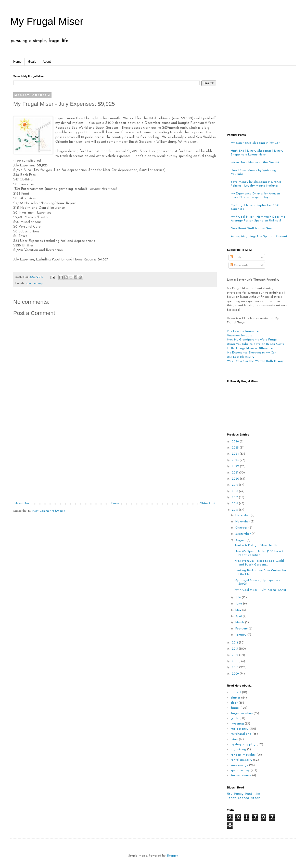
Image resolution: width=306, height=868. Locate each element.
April (239, 616)
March (240, 623)
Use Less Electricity (241, 357)
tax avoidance (241, 775)
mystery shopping (243, 744)
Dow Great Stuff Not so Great (252, 229)
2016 (235, 504)
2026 (236, 442)
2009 (236, 674)
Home (17, 62)
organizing (238, 749)
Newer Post (23, 504)
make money (240, 729)
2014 (235, 643)
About (47, 62)
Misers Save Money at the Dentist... (256, 163)
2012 (235, 655)
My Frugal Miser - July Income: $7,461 (260, 590)
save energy (239, 765)
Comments (239, 265)
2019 (235, 485)
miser (234, 739)
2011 (235, 661)
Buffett (236, 692)
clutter (235, 698)
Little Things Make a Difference (250, 348)
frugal (235, 708)
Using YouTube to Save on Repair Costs (255, 344)
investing (237, 724)
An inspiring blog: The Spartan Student (259, 236)
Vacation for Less (239, 336)
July (239, 598)
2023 (236, 460)
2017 (235, 497)
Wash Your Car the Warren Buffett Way (255, 361)
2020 (236, 479)
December (243, 515)
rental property (241, 760)
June (239, 604)
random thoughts (243, 755)
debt (234, 703)
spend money (34, 284)
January (241, 635)
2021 (235, 473)
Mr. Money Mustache (244, 794)
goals (235, 718)
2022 (236, 466)
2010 (235, 667)
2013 (235, 649)
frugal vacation (242, 713)
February (242, 629)
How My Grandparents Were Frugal (252, 340)
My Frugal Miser (47, 21)
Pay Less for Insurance (243, 331)
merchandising (241, 734)
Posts (235, 257)
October (242, 528)
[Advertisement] (115, 464)
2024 (236, 454)
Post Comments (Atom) (49, 511)
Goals (32, 62)
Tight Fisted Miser (244, 798)
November (243, 522)
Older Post (207, 504)
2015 (235, 510)
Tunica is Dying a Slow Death (256, 545)
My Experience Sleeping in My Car (255, 143)
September (244, 534)
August (241, 540)
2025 (236, 448)
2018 (235, 491)
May (239, 610)
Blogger (172, 856)
